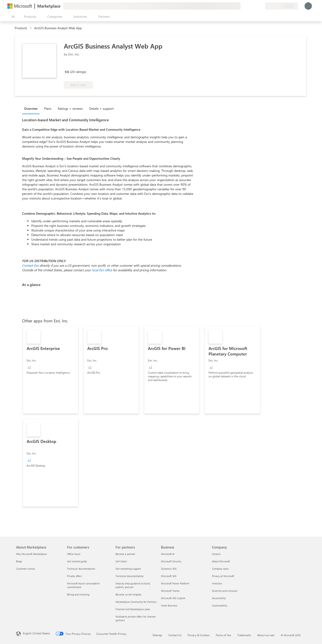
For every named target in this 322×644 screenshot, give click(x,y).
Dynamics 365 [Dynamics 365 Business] (169, 569)
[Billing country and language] (282, 6)
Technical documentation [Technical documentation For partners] (130, 576)
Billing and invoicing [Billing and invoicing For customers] (78, 594)
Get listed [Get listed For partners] (121, 561)
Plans (48, 108)
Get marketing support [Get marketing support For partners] (128, 569)
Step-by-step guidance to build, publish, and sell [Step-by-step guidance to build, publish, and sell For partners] (133, 585)
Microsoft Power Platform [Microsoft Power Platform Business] (175, 583)
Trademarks (244, 635)
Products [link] (21, 28)
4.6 (67, 72)
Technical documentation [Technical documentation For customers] (81, 569)
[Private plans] (261, 6)
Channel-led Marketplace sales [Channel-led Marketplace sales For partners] (133, 609)
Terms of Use (223, 635)
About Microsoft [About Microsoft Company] (221, 561)
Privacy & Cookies (199, 635)
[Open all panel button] (12, 17)
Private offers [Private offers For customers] (74, 576)
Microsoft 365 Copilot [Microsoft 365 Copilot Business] (173, 598)
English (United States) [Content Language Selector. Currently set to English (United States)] (37, 633)
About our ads (266, 635)
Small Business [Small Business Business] (169, 605)
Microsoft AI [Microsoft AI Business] (168, 554)
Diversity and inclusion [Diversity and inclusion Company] (225, 591)
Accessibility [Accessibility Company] (219, 598)
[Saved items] (256, 6)
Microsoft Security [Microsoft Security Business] (171, 561)
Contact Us (175, 635)
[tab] (32, 108)
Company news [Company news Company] (220, 569)
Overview (31, 108)
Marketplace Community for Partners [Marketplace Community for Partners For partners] (136, 602)
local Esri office (102, 270)
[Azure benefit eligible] (82, 65)
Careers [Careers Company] (216, 554)
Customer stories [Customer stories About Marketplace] (26, 569)
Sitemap (157, 635)
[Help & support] (250, 6)
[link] (51, 370)
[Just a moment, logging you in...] (308, 6)
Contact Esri (30, 265)
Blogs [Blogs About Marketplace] (19, 561)
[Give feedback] (245, 6)
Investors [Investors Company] (217, 583)
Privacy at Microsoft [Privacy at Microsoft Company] (223, 576)
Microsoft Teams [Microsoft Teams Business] (170, 591)
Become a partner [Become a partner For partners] (125, 554)
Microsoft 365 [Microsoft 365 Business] (169, 576)
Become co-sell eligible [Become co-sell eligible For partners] (128, 594)
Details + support (101, 108)
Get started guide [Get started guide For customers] (77, 561)
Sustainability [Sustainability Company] (220, 605)
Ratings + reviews (70, 108)
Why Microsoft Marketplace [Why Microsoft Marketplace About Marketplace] (31, 554)
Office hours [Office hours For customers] (74, 554)
